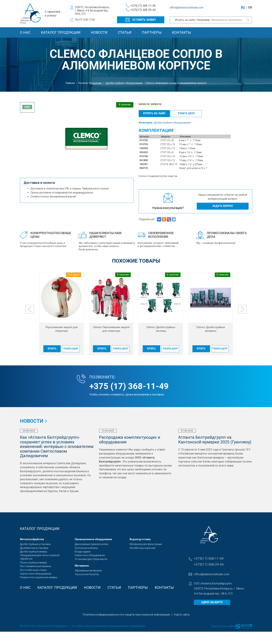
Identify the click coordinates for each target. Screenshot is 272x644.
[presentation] (30, 309)
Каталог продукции (61, 32)
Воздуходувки (83, 552)
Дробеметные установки (34, 548)
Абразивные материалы (88, 571)
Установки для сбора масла (91, 559)
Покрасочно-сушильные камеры (39, 577)
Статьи (125, 32)
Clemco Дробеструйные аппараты (211, 329)
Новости (99, 32)
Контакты (182, 32)
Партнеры (152, 32)
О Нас (25, 32)
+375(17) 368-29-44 (143, 10)
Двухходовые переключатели (91, 544)
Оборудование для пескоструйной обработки (40, 557)
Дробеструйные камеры (34, 552)
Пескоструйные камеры (33, 563)
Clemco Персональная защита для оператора (111, 329)
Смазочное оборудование (90, 555)
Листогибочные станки (33, 570)
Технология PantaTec (87, 574)
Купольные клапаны (86, 548)
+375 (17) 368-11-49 (129, 386)
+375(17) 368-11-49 (143, 6)
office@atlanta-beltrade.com (187, 8)
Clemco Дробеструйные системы (161, 329)
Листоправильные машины (36, 566)
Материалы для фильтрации (146, 544)
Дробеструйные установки (35, 544)
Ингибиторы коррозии (143, 548)
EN (250, 7)
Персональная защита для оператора (61, 329)
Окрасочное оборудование (36, 574)
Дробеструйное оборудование (172, 123)
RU (243, 7)
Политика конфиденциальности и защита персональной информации (126, 615)
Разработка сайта (223, 626)
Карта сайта (182, 615)
